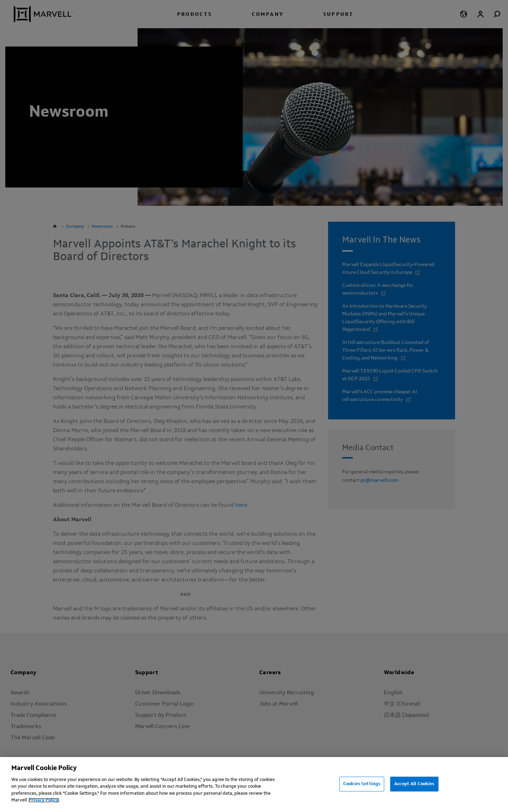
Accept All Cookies (414, 784)
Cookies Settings (362, 784)
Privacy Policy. (44, 800)
